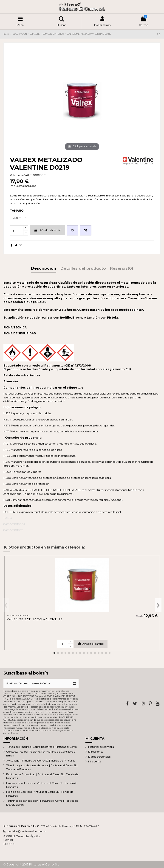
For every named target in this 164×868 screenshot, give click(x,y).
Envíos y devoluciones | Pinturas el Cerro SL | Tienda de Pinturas (42, 785)
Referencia (17, 175)
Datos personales (99, 757)
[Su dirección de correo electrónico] (37, 683)
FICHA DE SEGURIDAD (20, 333)
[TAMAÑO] (19, 218)
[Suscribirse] (74, 683)
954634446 (91, 826)
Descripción (44, 269)
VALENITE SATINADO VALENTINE (35, 619)
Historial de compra (101, 747)
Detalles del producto (83, 269)
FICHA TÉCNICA (15, 327)
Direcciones (96, 752)
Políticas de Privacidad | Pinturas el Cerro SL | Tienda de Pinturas (42, 776)
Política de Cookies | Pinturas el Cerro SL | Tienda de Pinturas (40, 794)
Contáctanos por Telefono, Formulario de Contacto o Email (41, 753)
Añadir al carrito (47, 230)
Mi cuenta (95, 761)
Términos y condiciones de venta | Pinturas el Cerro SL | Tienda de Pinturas (42, 767)
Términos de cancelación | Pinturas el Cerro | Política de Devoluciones (42, 803)
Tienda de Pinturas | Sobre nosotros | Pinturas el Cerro (41, 747)
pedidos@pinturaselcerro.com (28, 831)
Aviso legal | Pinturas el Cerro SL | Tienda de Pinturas (41, 760)
